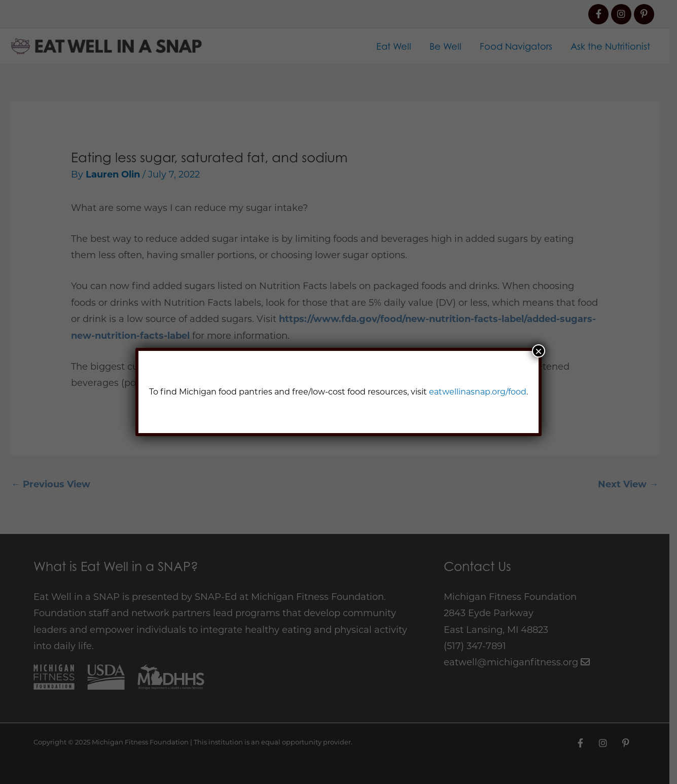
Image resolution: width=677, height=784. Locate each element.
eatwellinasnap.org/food (478, 392)
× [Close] (539, 351)
